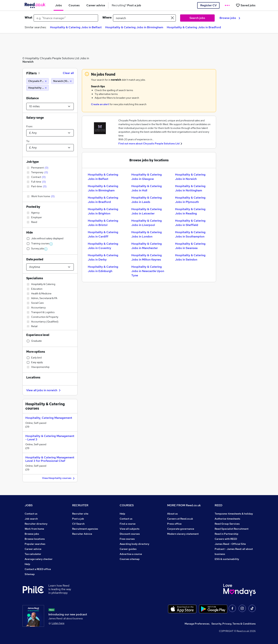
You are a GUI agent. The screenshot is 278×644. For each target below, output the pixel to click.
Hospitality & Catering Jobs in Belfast (76, 27)
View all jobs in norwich (44, 390)
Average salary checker (39, 559)
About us (172, 514)
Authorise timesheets (227, 519)
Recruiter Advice (82, 534)
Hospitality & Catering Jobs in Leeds (147, 200)
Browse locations (35, 539)
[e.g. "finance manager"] (66, 18)
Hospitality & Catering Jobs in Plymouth (190, 200)
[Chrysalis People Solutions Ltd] (38, 81)
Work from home (34, 529)
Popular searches (35, 544)
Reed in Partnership (227, 534)
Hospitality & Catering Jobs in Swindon (190, 257)
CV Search (78, 524)
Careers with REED (226, 539)
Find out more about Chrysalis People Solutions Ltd (149, 143)
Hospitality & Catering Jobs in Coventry (103, 246)
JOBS (29, 505)
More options (36, 352)
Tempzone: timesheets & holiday (234, 514)
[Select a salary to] (50, 148)
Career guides (128, 549)
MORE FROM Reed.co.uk (184, 505)
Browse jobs (230, 18)
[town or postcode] (144, 18)
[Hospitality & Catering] (38, 88)
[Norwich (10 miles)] (63, 81)
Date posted (35, 259)
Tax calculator (33, 554)
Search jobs (197, 18)
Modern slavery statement (183, 534)
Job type (32, 162)
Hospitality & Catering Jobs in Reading (190, 211)
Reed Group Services (227, 524)
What (28, 18)
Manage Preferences (197, 624)
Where (107, 18)
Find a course (128, 524)
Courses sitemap (130, 559)
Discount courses (130, 534)
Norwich (28, 62)
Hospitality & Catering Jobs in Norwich (190, 177)
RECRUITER (80, 505)
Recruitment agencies (85, 529)
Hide (30, 233)
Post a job (78, 519)
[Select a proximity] (50, 106)
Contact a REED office (38, 569)
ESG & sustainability (227, 559)
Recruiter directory (36, 524)
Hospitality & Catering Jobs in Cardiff (103, 234)
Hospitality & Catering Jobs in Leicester (147, 211)
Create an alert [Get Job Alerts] (100, 104)
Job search (31, 519)
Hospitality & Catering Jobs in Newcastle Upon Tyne (148, 271)
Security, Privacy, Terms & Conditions (234, 624)
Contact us (31, 514)
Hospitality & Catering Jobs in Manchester (147, 246)
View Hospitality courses (59, 478)
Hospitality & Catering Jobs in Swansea (190, 246)
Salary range (35, 118)
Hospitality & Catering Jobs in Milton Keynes (147, 257)
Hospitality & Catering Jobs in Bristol (103, 223)
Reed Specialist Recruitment (232, 529)
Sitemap (30, 574)
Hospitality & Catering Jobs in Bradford (194, 27)
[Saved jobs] (246, 5)
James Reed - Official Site (230, 544)
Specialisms (35, 278)
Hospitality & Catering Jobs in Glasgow (147, 177)
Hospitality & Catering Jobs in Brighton (103, 211)
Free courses (127, 539)
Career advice (33, 549)
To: (28, 141)
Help (27, 564)
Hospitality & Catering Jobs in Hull (147, 188)
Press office (174, 524)
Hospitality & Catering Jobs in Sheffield (190, 223)
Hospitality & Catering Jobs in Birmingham (134, 27)
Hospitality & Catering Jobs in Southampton (190, 234)
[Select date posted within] (50, 267)
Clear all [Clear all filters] (68, 73)
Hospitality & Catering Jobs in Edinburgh (103, 269)
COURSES (127, 505)
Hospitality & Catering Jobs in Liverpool (147, 223)
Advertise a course (131, 554)
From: (30, 126)
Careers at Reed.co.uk (180, 519)
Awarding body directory (135, 544)
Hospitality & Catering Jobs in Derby (103, 257)
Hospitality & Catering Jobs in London (147, 234)
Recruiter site (80, 514)
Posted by (33, 207)
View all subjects (130, 529)
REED (219, 505)
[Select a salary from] (50, 133)
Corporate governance (181, 529)
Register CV (208, 5)
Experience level (38, 335)
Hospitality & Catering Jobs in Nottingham (190, 188)
